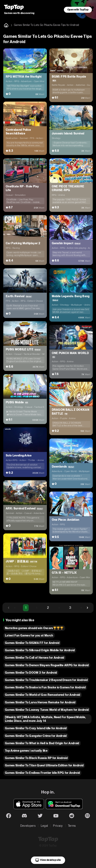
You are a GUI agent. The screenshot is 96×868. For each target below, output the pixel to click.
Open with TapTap (78, 10)
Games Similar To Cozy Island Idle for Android (36, 728)
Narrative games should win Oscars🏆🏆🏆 (34, 628)
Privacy (58, 826)
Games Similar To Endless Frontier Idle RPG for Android (42, 773)
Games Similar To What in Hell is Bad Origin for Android (42, 743)
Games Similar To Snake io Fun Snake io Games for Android (45, 687)
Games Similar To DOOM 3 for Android (31, 673)
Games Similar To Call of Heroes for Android (35, 658)
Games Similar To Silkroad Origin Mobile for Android (40, 650)
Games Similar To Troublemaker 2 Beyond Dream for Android (46, 680)
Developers (28, 826)
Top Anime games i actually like (26, 751)
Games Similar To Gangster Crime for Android (36, 736)
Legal (44, 826)
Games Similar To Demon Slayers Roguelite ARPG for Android (47, 665)
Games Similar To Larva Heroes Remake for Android (40, 702)
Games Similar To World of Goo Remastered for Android (43, 695)
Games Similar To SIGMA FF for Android (32, 643)
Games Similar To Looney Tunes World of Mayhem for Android (47, 710)
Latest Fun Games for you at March (29, 635)
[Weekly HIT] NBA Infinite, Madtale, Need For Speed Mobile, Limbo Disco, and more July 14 (45, 719)
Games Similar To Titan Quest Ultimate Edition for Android (44, 765)
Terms (72, 826)
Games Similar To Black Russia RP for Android (36, 758)
